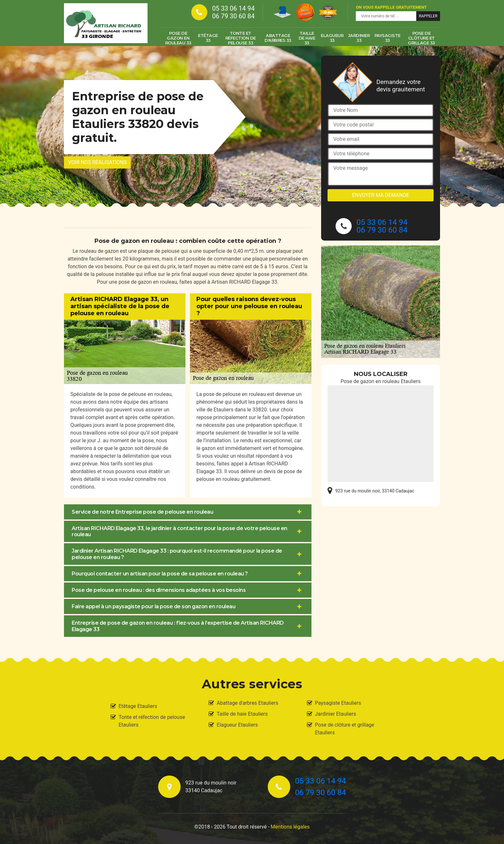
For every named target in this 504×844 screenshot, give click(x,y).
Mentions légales (290, 827)
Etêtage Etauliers (138, 706)
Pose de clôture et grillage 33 (421, 38)
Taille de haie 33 (307, 38)
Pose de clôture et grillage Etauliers (345, 729)
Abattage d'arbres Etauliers (247, 703)
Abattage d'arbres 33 (278, 38)
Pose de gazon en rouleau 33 (178, 38)
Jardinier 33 (359, 38)
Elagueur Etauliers (237, 725)
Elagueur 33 (332, 38)
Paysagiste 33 (387, 38)
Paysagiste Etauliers (338, 703)
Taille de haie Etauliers (242, 714)
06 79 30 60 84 (233, 16)
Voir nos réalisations (97, 162)
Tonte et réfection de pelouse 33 (241, 38)
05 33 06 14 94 (233, 8)
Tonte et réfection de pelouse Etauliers (152, 721)
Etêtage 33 (208, 38)
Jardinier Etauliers (336, 714)
